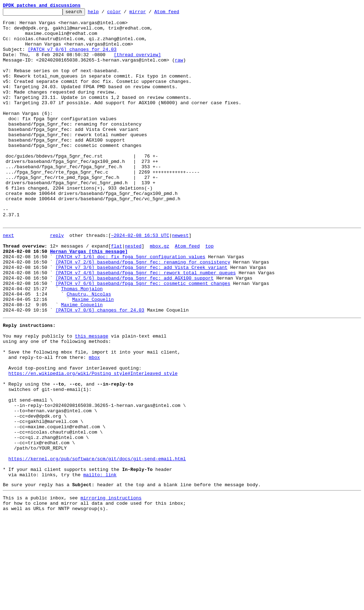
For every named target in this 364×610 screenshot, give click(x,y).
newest (180, 279)
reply (57, 279)
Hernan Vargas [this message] (89, 298)
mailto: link (100, 564)
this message (92, 398)
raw (179, 70)
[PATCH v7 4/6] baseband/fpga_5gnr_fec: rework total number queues (146, 324)
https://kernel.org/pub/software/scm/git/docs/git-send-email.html (97, 545)
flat (116, 292)
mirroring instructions (111, 589)
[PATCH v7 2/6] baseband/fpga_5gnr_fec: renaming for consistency (143, 311)
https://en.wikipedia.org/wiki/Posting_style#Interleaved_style (93, 442)
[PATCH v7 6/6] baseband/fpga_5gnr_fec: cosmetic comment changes (143, 336)
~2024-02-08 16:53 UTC (140, 279)
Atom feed (178, 14)
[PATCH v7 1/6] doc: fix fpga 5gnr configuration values (130, 304)
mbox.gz (159, 292)
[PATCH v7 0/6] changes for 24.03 (72, 58)
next (8, 279)
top (209, 292)
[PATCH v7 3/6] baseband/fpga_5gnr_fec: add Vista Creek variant (141, 317)
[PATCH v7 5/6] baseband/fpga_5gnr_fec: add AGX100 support (135, 330)
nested (133, 292)
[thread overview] (137, 64)
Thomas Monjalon (82, 343)
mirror (149, 14)
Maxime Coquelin (93, 356)
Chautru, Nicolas (89, 349)
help (104, 14)
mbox (94, 423)
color (125, 14)
